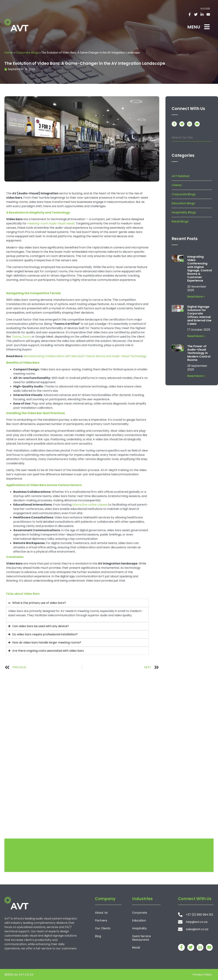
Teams (16, 337)
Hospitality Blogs (184, 212)
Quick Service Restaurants (141, 938)
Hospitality (139, 928)
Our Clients (103, 928)
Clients (177, 185)
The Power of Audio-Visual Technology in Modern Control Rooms (199, 353)
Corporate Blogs (27, 53)
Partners (101, 920)
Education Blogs (183, 203)
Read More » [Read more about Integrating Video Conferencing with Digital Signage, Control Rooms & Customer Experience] (196, 297)
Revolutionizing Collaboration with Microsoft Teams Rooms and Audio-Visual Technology (85, 356)
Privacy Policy (202, 975)
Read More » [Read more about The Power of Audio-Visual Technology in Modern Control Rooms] (196, 376)
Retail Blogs (180, 221)
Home (9, 53)
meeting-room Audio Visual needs (51, 223)
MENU (194, 27)
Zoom (26, 337)
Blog (98, 936)
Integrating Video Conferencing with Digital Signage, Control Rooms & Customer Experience (200, 269)
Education (139, 920)
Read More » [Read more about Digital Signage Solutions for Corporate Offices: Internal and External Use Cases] (196, 336)
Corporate (140, 913)
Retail (136, 948)
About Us (101, 913)
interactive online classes (90, 505)
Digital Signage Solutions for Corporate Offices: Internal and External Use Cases (199, 315)
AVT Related (180, 176)
